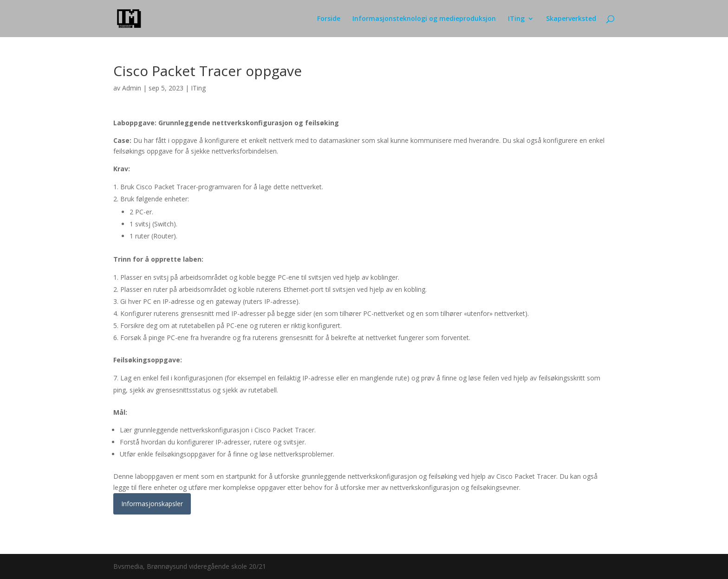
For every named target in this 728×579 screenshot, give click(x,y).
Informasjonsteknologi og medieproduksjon (424, 19)
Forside (329, 19)
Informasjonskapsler (152, 504)
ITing (516, 19)
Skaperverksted (571, 19)
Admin (132, 88)
